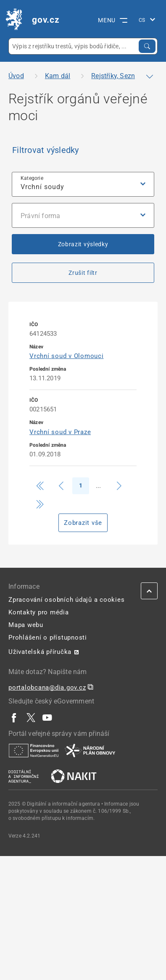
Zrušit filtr (83, 273)
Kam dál (58, 76)
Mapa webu (26, 625)
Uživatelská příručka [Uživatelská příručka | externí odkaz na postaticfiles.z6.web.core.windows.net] (40, 652)
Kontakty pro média (39, 612)
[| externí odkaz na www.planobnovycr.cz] (90, 750)
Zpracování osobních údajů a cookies (66, 600)
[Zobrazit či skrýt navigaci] (150, 76)
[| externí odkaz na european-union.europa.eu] (34, 750)
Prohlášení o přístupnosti (48, 638)
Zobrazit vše (83, 523)
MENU (113, 20)
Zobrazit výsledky (83, 244)
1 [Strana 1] (81, 485)
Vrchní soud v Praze (60, 432)
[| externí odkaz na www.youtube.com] (47, 717)
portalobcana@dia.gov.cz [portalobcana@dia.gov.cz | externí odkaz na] (47, 688)
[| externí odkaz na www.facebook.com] (14, 717)
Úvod (16, 76)
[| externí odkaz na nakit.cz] (74, 776)
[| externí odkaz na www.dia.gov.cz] (24, 776)
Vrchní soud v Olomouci (67, 356)
